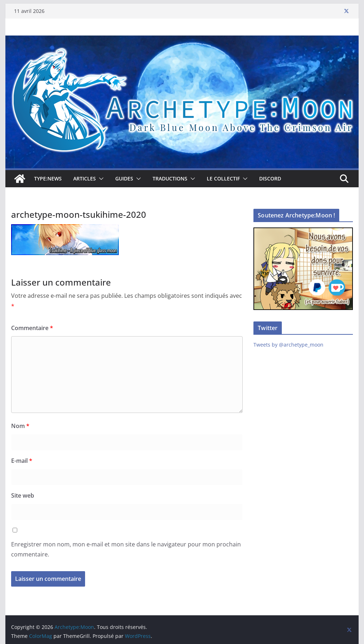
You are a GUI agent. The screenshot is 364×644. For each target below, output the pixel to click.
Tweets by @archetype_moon (288, 345)
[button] (100, 179)
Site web (23, 495)
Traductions (170, 178)
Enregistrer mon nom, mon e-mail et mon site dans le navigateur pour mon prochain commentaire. (126, 549)
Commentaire (32, 328)
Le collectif (223, 178)
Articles (85, 178)
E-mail (22, 461)
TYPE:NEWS (48, 178)
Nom (20, 426)
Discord (270, 178)
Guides (124, 178)
